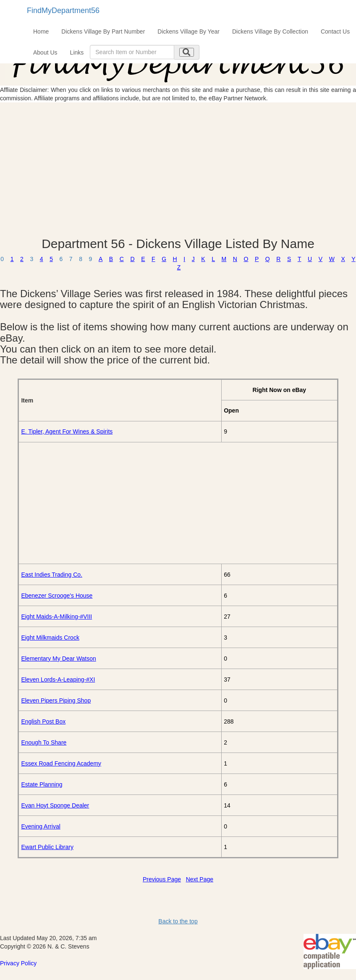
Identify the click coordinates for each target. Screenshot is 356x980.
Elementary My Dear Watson (58, 659)
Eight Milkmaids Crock (50, 638)
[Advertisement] (178, 170)
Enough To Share (44, 742)
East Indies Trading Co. (52, 575)
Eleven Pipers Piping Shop (56, 700)
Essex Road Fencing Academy (61, 763)
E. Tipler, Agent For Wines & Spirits (67, 431)
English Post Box (43, 721)
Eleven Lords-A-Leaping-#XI (58, 679)
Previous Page (162, 879)
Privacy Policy (18, 963)
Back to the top (178, 921)
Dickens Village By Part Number (103, 31)
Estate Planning (42, 784)
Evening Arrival (41, 826)
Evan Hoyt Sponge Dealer (55, 805)
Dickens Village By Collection (270, 31)
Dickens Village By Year (188, 31)
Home (41, 31)
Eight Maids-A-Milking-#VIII (56, 617)
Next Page (200, 879)
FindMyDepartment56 (63, 10)
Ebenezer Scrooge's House (57, 596)
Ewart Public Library (47, 847)
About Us (45, 52)
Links (77, 52)
